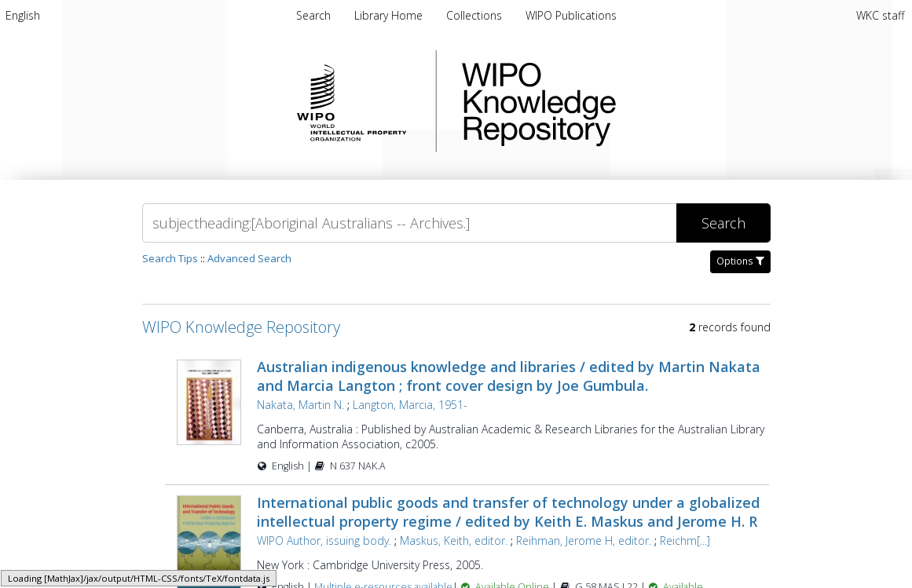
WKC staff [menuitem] (880, 15)
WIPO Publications (571, 15)
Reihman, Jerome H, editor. (584, 541)
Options (740, 261)
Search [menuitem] (313, 15)
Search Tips (170, 258)
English (23, 15)
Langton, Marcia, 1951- (410, 405)
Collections (476, 15)
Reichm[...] (685, 541)
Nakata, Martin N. (300, 405)
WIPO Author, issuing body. (324, 541)
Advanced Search (249, 258)
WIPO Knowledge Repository (603, 101)
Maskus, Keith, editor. (454, 541)
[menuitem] (23, 15)
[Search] (409, 223)
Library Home (390, 15)
